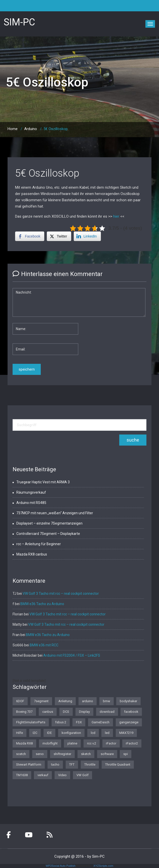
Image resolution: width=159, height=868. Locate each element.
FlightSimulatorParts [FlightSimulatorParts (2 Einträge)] (31, 722)
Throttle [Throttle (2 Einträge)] (90, 764)
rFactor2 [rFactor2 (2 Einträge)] (132, 743)
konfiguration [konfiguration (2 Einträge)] (71, 733)
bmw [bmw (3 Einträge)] (107, 701)
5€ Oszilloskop (47, 173)
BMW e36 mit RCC (44, 645)
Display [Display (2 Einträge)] (84, 712)
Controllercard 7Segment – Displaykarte (48, 534)
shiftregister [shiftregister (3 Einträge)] (62, 754)
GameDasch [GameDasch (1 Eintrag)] (101, 722)
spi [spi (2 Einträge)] (126, 754)
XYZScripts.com (103, 866)
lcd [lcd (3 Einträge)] (93, 733)
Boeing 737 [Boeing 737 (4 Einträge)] (24, 712)
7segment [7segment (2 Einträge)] (41, 701)
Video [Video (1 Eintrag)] (62, 775)
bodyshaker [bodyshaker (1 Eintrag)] (128, 701)
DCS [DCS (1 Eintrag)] (66, 712)
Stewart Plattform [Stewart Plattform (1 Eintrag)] (29, 764)
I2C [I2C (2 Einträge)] (35, 733)
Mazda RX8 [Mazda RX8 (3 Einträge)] (24, 743)
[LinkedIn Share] (87, 236)
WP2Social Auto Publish (61, 866)
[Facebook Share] (30, 236)
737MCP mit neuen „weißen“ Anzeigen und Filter (55, 513)
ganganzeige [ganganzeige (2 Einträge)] (129, 722)
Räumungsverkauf (31, 492)
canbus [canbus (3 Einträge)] (48, 712)
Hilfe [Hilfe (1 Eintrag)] (19, 733)
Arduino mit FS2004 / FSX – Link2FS (72, 655)
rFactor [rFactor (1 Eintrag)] (111, 743)
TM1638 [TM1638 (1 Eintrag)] (22, 775)
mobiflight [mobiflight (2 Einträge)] (50, 743)
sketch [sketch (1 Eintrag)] (86, 754)
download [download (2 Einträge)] (107, 712)
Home (13, 129)
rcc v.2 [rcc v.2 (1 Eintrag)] (92, 743)
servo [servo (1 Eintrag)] (40, 754)
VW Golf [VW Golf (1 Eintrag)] (83, 775)
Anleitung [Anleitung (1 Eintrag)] (65, 701)
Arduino (31, 129)
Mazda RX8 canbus (32, 554)
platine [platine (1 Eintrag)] (72, 743)
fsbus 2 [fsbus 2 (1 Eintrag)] (61, 722)
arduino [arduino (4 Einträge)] (88, 701)
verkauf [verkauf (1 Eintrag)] (43, 775)
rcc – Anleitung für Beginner (39, 544)
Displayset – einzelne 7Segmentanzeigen (49, 523)
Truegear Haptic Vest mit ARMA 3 (43, 482)
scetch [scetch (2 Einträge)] (21, 754)
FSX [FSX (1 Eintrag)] (79, 722)
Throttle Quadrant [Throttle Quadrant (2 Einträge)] (118, 764)
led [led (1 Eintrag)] (107, 733)
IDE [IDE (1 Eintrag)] (49, 733)
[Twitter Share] (59, 236)
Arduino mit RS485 (31, 503)
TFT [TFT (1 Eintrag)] (72, 764)
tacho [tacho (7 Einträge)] (55, 764)
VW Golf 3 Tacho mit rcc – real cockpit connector (61, 594)
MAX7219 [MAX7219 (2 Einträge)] (126, 733)
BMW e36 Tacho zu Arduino (42, 604)
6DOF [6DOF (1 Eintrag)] (20, 701)
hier (117, 216)
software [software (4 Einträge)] (107, 754)
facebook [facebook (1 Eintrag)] (131, 712)
